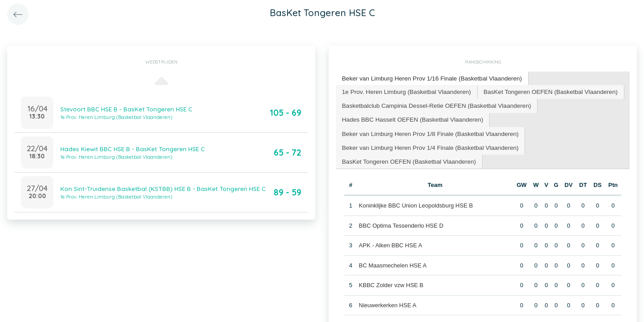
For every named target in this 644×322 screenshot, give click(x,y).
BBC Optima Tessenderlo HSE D (401, 221)
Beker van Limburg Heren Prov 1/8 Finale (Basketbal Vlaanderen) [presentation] (426, 131)
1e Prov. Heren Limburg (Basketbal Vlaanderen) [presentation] (404, 91)
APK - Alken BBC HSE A (390, 241)
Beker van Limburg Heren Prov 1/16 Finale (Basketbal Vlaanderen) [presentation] (428, 78)
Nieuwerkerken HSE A (388, 301)
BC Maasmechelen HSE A (393, 261)
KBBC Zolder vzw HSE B (391, 281)
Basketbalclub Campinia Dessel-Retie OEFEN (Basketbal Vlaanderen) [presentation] (432, 104)
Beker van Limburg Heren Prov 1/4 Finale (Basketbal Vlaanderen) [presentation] (426, 144)
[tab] (428, 78)
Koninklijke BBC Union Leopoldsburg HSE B (416, 201)
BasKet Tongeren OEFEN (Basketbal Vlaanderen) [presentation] (542, 91)
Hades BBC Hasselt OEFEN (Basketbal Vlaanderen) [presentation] (409, 117)
